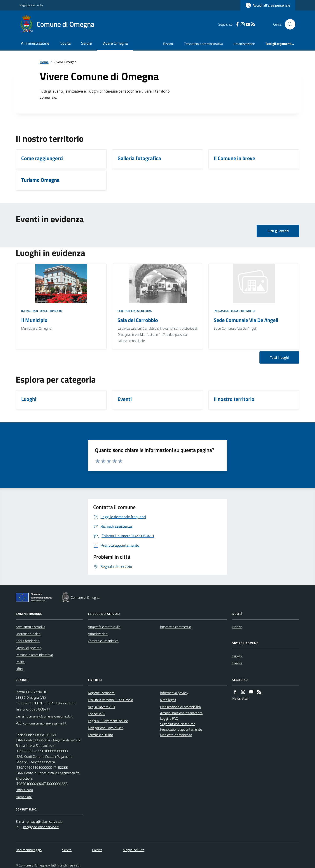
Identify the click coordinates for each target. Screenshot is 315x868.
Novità (65, 43)
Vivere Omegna (115, 43)
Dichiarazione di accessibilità (180, 707)
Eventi (237, 663)
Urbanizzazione (244, 44)
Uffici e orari (24, 790)
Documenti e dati (28, 634)
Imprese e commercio (176, 627)
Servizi (87, 43)
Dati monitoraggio (29, 850)
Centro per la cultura (135, 311)
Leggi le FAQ (169, 718)
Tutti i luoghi (279, 357)
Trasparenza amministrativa (203, 44)
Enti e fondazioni (28, 641)
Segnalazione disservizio (178, 724)
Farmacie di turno (100, 735)
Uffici (19, 669)
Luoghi (237, 656)
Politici (20, 662)
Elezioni (168, 44)
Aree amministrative (31, 627)
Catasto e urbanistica (103, 641)
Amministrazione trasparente (181, 713)
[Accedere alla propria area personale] (268, 5)
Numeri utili (24, 797)
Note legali (168, 700)
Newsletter (241, 698)
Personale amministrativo (34, 655)
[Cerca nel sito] (288, 24)
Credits (97, 850)
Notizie (237, 627)
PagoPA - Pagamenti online (108, 721)
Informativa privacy (174, 693)
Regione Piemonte (31, 5)
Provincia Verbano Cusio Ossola (110, 700)
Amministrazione (35, 43)
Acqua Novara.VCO (101, 707)
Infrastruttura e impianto (42, 311)
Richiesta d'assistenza (176, 735)
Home (44, 62)
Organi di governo (29, 648)
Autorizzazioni (98, 634)
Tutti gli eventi (278, 231)
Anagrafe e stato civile (104, 627)
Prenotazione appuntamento (181, 729)
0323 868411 (40, 709)
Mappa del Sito (134, 850)
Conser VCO (97, 714)
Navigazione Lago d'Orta (106, 728)
